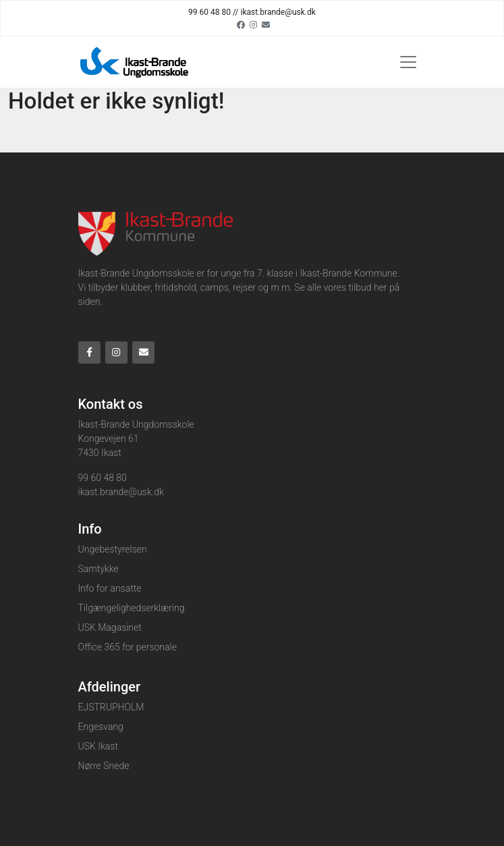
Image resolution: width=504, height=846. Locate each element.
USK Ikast (98, 746)
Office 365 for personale (128, 647)
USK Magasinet (110, 627)
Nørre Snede (104, 766)
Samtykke (99, 569)
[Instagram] (253, 24)
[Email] (266, 24)
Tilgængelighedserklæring (132, 608)
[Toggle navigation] (408, 62)
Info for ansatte (110, 588)
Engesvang (101, 727)
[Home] (135, 62)
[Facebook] (241, 24)
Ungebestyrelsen (113, 549)
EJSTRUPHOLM (111, 707)
